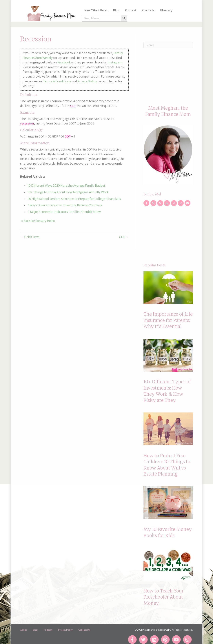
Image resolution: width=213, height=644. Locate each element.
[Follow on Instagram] (181, 203)
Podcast (130, 10)
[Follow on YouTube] (187, 203)
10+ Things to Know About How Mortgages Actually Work (68, 192)
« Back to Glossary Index (37, 221)
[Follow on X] (153, 203)
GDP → (124, 237)
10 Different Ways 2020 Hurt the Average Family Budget (66, 186)
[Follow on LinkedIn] (167, 203)
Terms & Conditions (57, 81)
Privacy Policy (87, 81)
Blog (115, 10)
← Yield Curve (30, 237)
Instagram (115, 62)
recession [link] (27, 123)
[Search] (168, 45)
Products (147, 10)
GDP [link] (73, 106)
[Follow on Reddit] (174, 203)
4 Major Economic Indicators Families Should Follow (64, 212)
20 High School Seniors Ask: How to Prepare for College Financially (74, 199)
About (23, 630)
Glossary (165, 10)
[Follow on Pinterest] (160, 203)
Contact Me (84, 630)
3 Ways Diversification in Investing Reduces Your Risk (65, 205)
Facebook (64, 62)
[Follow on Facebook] (146, 203)
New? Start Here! (95, 10)
